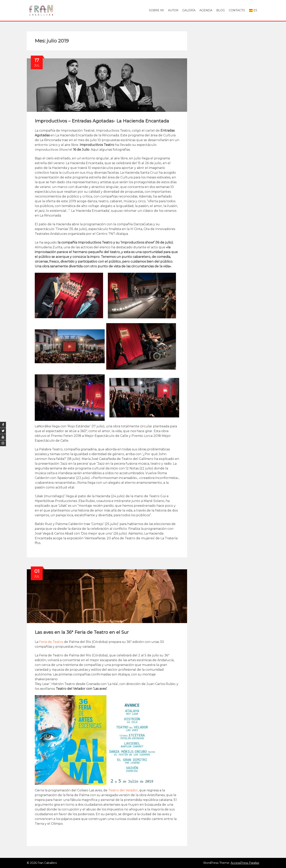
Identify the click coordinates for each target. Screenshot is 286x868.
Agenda (206, 10)
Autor (173, 10)
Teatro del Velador (123, 790)
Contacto (237, 10)
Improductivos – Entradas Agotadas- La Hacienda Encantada (102, 121)
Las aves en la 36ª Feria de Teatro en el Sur (82, 632)
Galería (189, 10)
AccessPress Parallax (245, 863)
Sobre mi (157, 10)
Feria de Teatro (51, 642)
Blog (221, 10)
